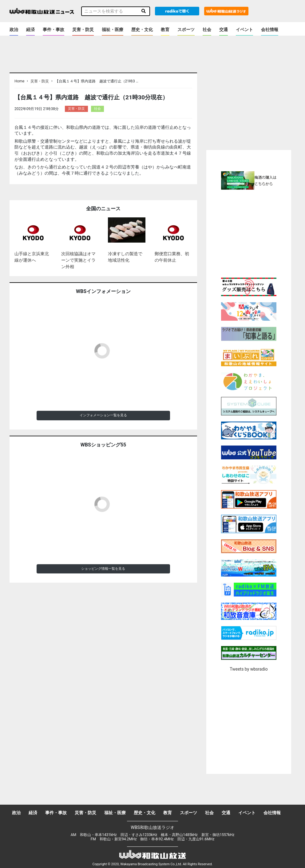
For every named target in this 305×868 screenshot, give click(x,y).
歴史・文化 (142, 30)
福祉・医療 (113, 30)
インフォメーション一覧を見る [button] (103, 415)
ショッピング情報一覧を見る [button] (103, 569)
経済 (30, 30)
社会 (207, 30)
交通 (224, 30)
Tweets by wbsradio (249, 669)
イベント (244, 30)
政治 (14, 30)
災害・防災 (83, 30)
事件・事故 (53, 30)
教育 (165, 30)
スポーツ (186, 30)
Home (19, 81)
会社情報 (270, 30)
